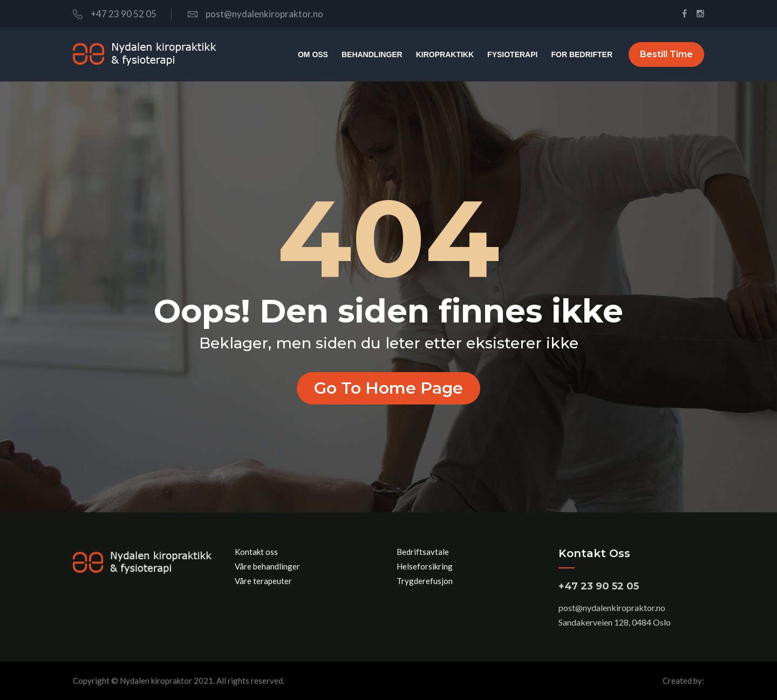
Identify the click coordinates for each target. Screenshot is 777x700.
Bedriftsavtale (423, 552)
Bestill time (666, 54)
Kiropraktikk (445, 54)
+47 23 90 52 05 (115, 14)
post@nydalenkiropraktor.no (255, 14)
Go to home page (388, 388)
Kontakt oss (256, 552)
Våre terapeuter (263, 581)
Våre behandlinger (267, 566)
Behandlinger (372, 54)
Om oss (313, 54)
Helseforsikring (425, 566)
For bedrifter (582, 54)
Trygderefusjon (425, 581)
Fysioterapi (512, 54)
